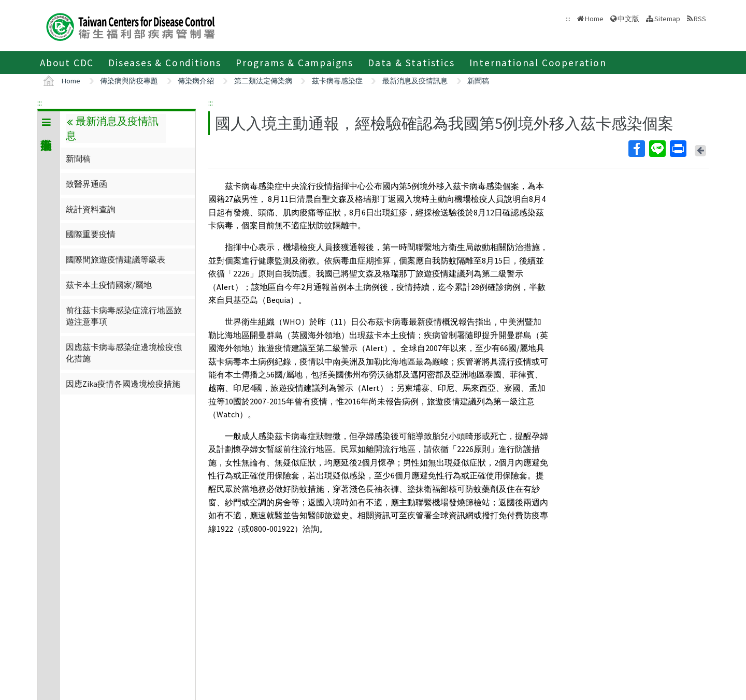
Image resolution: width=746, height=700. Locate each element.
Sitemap (667, 19)
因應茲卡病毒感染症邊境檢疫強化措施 (124, 353)
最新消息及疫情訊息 (415, 81)
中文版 (628, 19)
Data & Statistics (411, 63)
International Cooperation (538, 63)
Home (594, 19)
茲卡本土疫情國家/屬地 (109, 285)
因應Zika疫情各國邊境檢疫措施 (123, 384)
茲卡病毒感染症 (337, 81)
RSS (700, 19)
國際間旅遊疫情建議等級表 (116, 259)
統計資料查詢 (91, 209)
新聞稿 (478, 81)
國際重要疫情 (91, 234)
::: (40, 103)
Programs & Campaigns (295, 63)
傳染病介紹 (196, 81)
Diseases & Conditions (165, 63)
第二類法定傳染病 (263, 81)
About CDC (67, 63)
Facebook (636, 149)
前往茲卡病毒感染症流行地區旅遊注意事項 (124, 316)
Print (678, 149)
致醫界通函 (87, 184)
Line (657, 149)
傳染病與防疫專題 (129, 81)
